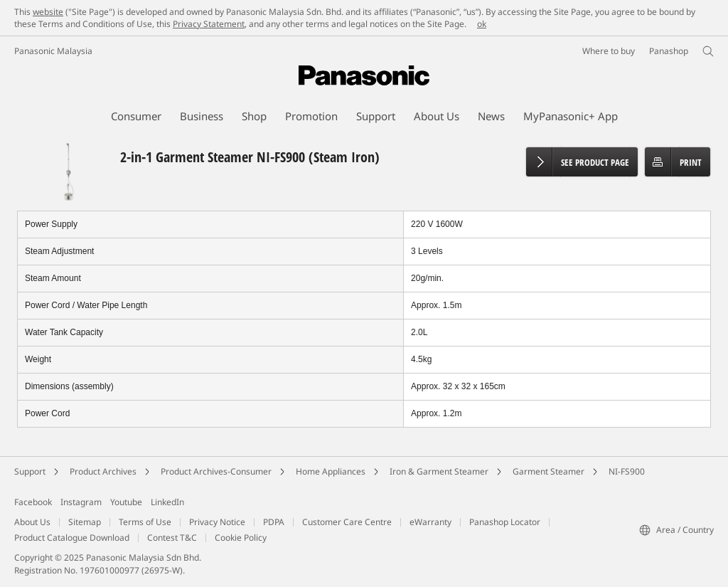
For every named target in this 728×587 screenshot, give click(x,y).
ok (482, 24)
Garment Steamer (548, 471)
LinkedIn (167, 502)
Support (30, 471)
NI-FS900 (627, 471)
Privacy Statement (209, 24)
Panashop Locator (505, 522)
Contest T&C (172, 538)
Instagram (81, 502)
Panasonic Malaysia (53, 51)
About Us (32, 522)
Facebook (33, 502)
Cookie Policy (241, 538)
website (48, 12)
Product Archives (103, 471)
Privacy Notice (217, 522)
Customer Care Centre (347, 522)
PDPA (274, 522)
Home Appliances (331, 471)
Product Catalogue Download (72, 538)
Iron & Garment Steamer (439, 471)
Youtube (126, 502)
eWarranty (430, 522)
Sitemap (85, 522)
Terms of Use (145, 522)
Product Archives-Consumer (216, 471)
